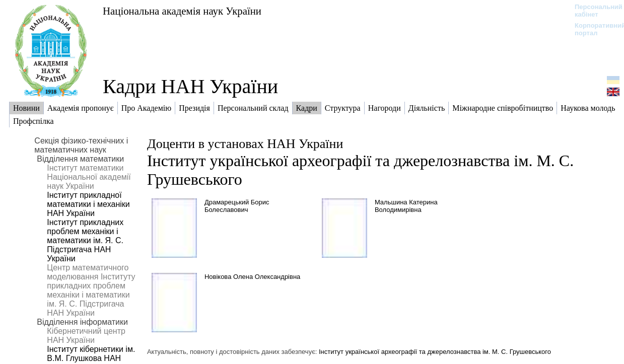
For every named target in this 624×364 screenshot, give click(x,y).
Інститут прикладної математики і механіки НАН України (88, 204)
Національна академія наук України (182, 11)
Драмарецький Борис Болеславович (237, 206)
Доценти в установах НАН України (245, 144)
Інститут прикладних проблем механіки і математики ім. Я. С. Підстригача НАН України (85, 240)
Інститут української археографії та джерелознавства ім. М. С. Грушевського (435, 352)
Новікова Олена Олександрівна (252, 277)
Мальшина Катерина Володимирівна (406, 206)
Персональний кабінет (594, 11)
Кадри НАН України (190, 86)
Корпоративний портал (594, 29)
